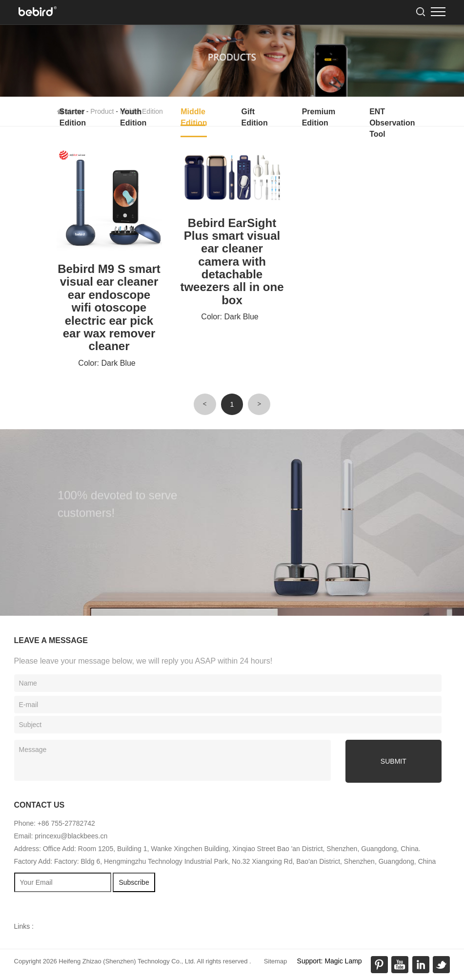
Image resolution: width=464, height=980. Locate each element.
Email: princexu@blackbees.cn (61, 836)
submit (393, 761)
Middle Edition (194, 117)
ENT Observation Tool (392, 123)
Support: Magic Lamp (330, 961)
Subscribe (134, 882)
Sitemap (276, 961)
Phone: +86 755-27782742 (55, 823)
